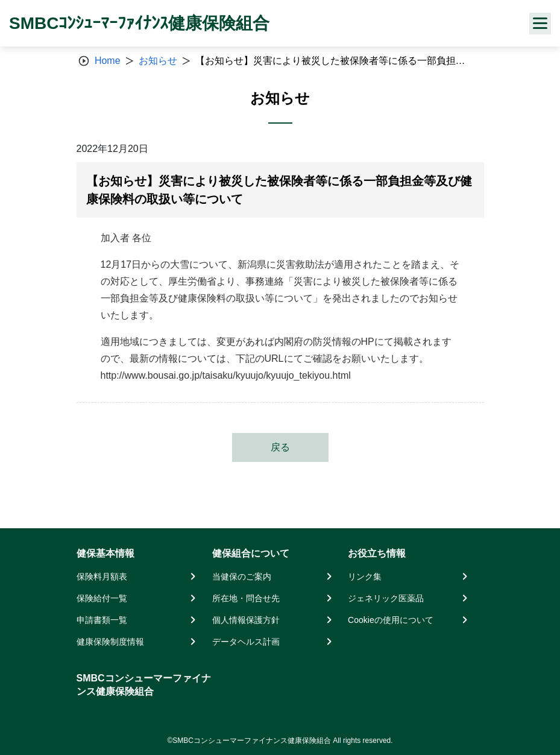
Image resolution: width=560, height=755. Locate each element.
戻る (280, 447)
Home (108, 61)
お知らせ (158, 61)
